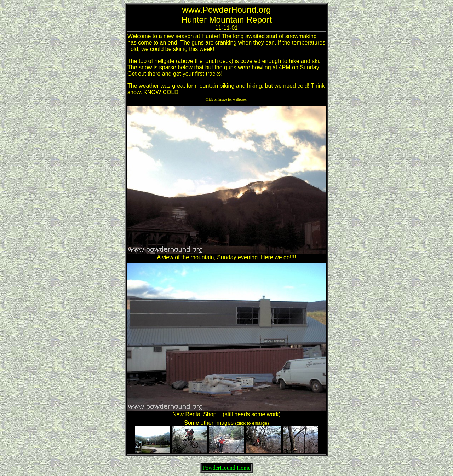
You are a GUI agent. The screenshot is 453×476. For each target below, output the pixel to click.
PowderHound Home (226, 468)
